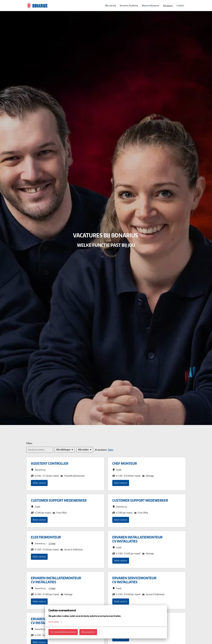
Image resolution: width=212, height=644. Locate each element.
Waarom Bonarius (151, 6)
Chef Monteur (125, 464)
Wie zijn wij (111, 6)
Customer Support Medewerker (59, 500)
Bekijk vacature (39, 483)
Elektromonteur (46, 537)
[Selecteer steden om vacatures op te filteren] (85, 450)
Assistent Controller (50, 464)
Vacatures (168, 6)
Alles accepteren (88, 632)
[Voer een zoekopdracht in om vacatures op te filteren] (40, 450)
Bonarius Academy (129, 6)
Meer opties (55, 622)
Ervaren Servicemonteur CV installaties (134, 580)
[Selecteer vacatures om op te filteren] (65, 450)
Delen (111, 450)
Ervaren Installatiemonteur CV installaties (137, 539)
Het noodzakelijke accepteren (63, 632)
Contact (180, 6)
